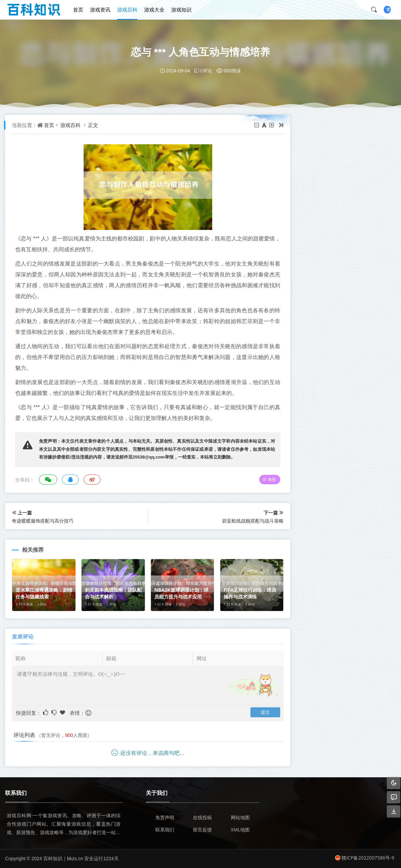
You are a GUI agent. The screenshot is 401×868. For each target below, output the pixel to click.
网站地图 (240, 817)
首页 (78, 9)
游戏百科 (127, 9)
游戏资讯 (100, 9)
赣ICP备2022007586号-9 (365, 858)
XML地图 (240, 830)
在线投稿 (202, 817)
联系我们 (165, 830)
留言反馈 (202, 830)
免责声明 (165, 817)
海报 (269, 479)
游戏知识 (181, 9)
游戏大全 (154, 9)
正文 (93, 125)
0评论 (203, 71)
